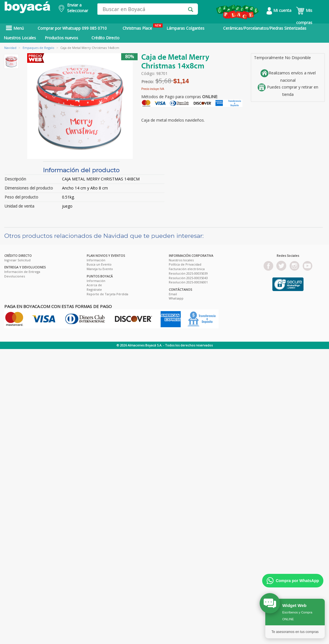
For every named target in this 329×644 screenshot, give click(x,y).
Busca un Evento (99, 264)
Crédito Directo (105, 38)
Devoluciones (15, 276)
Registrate (94, 289)
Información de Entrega (22, 272)
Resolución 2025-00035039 (188, 273)
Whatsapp (176, 298)
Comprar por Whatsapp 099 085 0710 (72, 28)
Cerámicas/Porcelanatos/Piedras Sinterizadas (265, 28)
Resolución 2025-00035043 (188, 278)
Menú (15, 28)
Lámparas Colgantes (185, 28)
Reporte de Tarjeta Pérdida (107, 294)
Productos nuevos (61, 38)
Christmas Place (143, 27)
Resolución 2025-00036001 (188, 282)
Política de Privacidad (185, 264)
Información (96, 260)
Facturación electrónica (187, 269)
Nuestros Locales (20, 38)
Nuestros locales (181, 260)
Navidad (10, 48)
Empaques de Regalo (39, 48)
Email (173, 294)
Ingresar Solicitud (17, 260)
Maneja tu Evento (100, 269)
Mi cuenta (279, 10)
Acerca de (94, 285)
